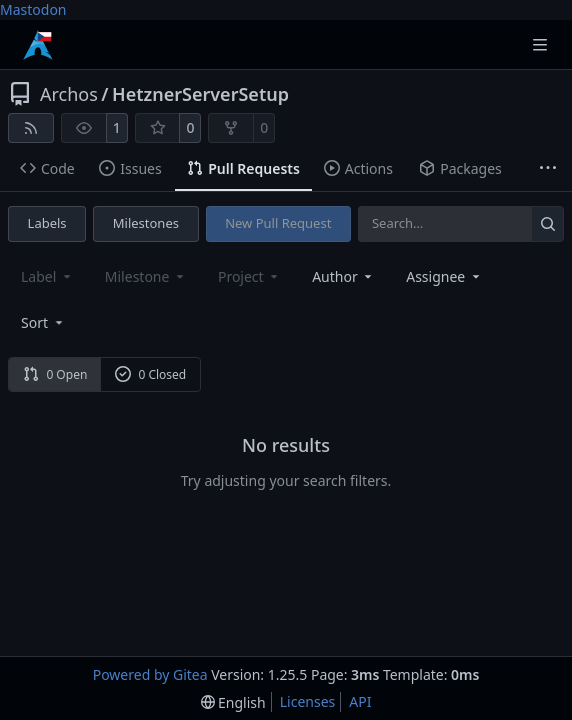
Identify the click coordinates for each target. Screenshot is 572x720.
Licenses (308, 701)
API (360, 701)
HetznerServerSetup (200, 94)
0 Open (55, 374)
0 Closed (151, 374)
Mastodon (33, 9)
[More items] (548, 169)
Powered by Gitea (150, 674)
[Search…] (547, 223)
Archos (69, 94)
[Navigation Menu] (542, 44)
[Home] (38, 45)
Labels (47, 223)
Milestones (146, 223)
